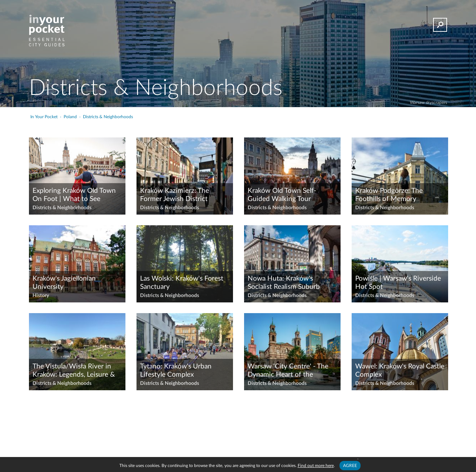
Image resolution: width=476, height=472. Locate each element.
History (41, 296)
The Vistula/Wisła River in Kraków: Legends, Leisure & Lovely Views (74, 371)
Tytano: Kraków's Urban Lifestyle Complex (176, 371)
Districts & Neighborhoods (62, 208)
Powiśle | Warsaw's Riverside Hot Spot (398, 283)
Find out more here (316, 466)
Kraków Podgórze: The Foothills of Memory (389, 195)
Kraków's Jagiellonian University (64, 283)
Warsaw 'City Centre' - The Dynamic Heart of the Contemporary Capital (288, 371)
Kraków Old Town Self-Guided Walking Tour (282, 195)
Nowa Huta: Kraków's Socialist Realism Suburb (284, 283)
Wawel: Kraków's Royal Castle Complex (400, 371)
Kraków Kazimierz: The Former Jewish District (175, 195)
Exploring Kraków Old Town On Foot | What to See (74, 195)
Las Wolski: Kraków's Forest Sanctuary (182, 283)
